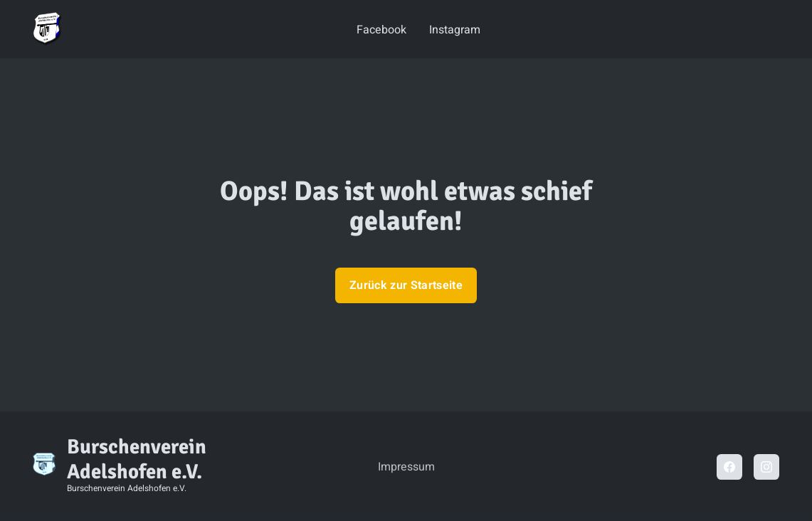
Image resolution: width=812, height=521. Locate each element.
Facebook (381, 30)
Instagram (455, 30)
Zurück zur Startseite (406, 285)
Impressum (406, 467)
